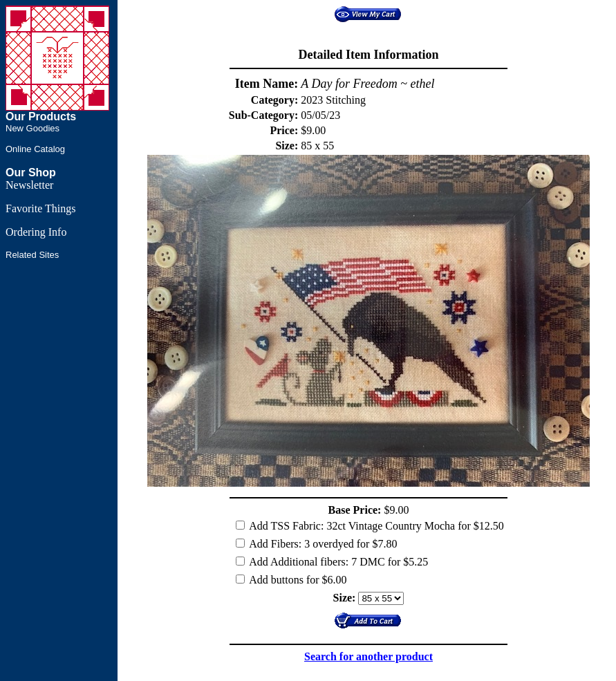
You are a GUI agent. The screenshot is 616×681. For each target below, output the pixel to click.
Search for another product (368, 656)
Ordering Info (36, 232)
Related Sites (32, 255)
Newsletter (29, 185)
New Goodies (32, 128)
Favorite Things (40, 208)
